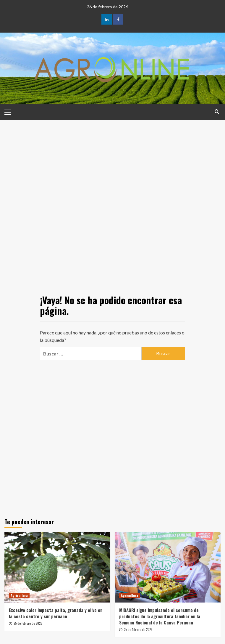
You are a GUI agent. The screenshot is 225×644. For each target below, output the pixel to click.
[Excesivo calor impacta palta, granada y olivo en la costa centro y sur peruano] (57, 567)
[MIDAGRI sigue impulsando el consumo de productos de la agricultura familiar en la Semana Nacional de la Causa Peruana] (168, 567)
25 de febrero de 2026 (28, 623)
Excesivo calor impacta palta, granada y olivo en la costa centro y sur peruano (56, 613)
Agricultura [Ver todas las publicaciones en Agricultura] (19, 595)
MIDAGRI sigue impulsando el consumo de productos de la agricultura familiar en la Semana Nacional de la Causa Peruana (160, 616)
